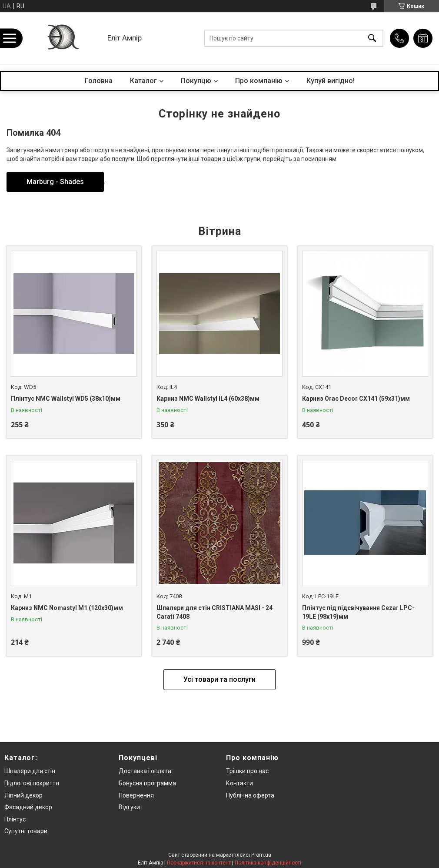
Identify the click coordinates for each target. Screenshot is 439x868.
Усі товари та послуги (219, 679)
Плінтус (15, 819)
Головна (99, 81)
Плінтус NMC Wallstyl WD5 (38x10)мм (66, 399)
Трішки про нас (247, 771)
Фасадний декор (28, 807)
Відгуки (129, 807)
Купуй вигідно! (331, 81)
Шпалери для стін (30, 771)
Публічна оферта (250, 795)
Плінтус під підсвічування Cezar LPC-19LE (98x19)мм (358, 612)
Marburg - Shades (55, 182)
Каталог (143, 81)
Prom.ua (261, 855)
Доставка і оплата (145, 771)
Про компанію (259, 81)
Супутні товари (26, 831)
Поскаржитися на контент (199, 863)
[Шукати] (372, 38)
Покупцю (196, 81)
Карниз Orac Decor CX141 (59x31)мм (356, 399)
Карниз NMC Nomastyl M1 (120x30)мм (67, 608)
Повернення (136, 795)
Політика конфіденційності (268, 863)
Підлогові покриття (32, 783)
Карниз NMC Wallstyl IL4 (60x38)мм (208, 399)
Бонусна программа (147, 783)
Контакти (239, 783)
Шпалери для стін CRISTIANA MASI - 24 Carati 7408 (215, 612)
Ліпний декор (23, 795)
